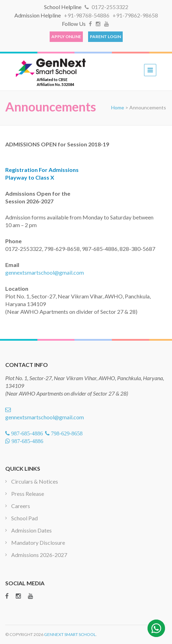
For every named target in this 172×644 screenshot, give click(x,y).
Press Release (28, 494)
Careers (21, 506)
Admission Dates (31, 530)
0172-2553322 (106, 7)
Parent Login (105, 37)
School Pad (24, 518)
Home (118, 107)
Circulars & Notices (35, 481)
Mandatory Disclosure (38, 542)
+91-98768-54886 (87, 15)
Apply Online (66, 37)
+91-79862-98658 (135, 15)
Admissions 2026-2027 (39, 555)
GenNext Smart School (70, 634)
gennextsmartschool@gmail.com (45, 272)
